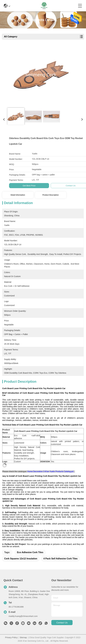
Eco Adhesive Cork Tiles (30, 552)
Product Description (51, 195)
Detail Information (18, 195)
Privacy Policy (11, 637)
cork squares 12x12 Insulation (21, 559)
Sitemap (23, 637)
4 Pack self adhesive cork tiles (60, 559)
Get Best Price (70, 186)
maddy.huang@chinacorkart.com (23, 616)
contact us (62, 623)
